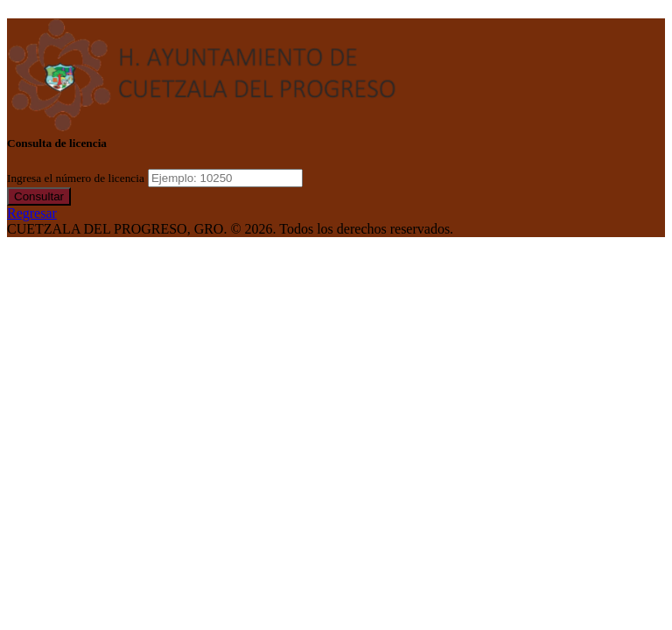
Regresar (32, 213)
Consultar (39, 196)
